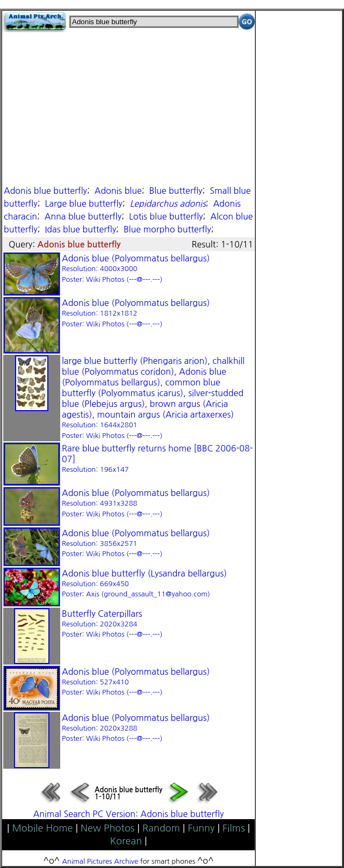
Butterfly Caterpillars (112, 624)
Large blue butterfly (83, 203)
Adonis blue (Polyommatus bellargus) (136, 268)
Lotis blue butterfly (166, 216)
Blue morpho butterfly (167, 229)
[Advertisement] (128, 107)
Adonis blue (118, 191)
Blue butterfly (175, 191)
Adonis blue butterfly (45, 191)
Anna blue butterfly (83, 216)
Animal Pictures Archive (101, 861)
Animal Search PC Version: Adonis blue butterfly (129, 814)
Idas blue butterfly (80, 229)
